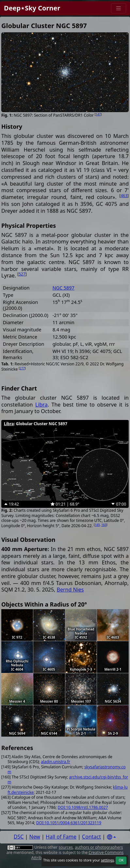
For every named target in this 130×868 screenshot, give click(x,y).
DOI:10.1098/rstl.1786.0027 (83, 807)
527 (22, 274)
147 (98, 114)
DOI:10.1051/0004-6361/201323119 (69, 823)
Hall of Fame (61, 837)
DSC (19, 837)
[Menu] (119, 8)
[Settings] (111, 837)
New (35, 837)
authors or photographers (99, 847)
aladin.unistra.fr (55, 762)
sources (65, 847)
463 (124, 196)
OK (121, 860)
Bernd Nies (70, 590)
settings (107, 860)
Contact (91, 837)
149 (97, 525)
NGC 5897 (64, 288)
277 (22, 368)
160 (104, 525)
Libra (41, 405)
